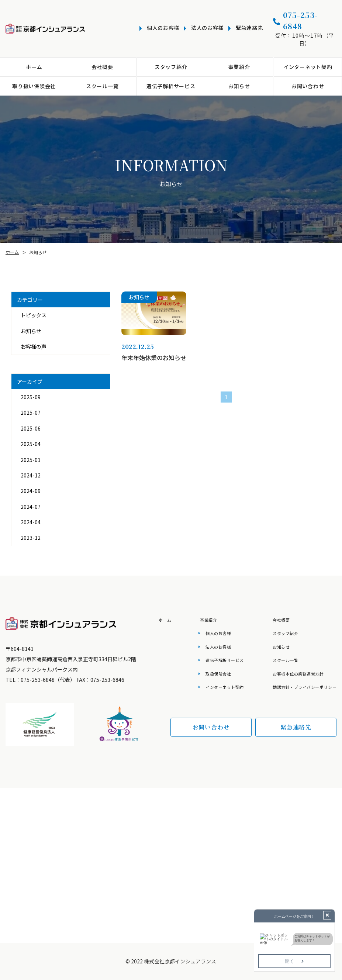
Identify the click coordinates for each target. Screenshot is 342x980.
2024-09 (31, 491)
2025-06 (31, 428)
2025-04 (31, 444)
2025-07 (31, 413)
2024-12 (31, 475)
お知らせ (31, 331)
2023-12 (31, 538)
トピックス (34, 315)
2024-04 (31, 522)
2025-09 (31, 397)
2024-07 (31, 507)
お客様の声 (34, 346)
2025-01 (31, 460)
